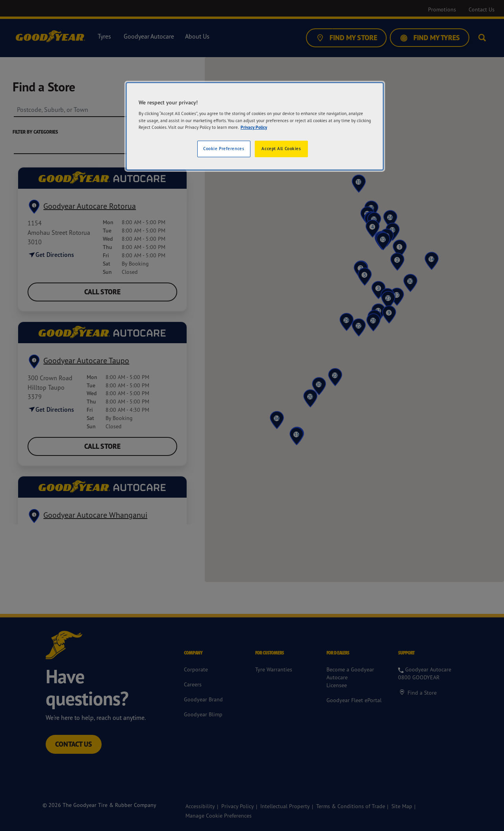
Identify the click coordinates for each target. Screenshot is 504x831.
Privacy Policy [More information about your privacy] (254, 127)
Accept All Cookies (281, 149)
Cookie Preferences (224, 149)
